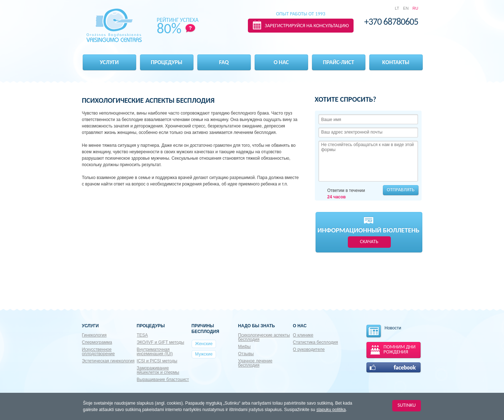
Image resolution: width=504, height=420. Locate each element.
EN (406, 8)
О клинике (303, 335)
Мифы (244, 347)
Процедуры (167, 62)
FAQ (224, 62)
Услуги (109, 62)
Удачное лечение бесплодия (255, 363)
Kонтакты (396, 62)
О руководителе (309, 349)
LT (397, 8)
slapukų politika (331, 410)
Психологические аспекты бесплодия (264, 337)
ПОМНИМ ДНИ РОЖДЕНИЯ (400, 349)
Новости (383, 331)
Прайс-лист (338, 62)
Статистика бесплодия (316, 342)
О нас (281, 62)
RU (416, 8)
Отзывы (246, 354)
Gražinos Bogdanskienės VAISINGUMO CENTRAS (114, 25)
